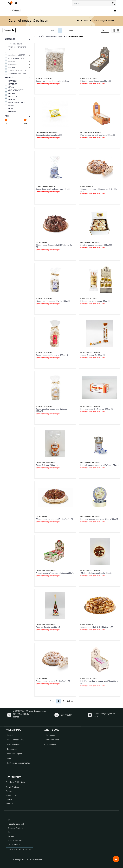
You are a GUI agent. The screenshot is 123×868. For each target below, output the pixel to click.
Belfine (9, 791)
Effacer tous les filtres (75, 37)
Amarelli (9, 804)
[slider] (6, 120)
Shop (86, 21)
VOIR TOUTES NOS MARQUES (19, 850)
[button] (17, 77)
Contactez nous (52, 740)
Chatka (9, 799)
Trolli (10, 820)
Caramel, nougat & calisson (104, 21)
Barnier (11, 836)
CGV (9, 758)
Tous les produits (13, 44)
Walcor (11, 832)
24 (105, 30)
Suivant (72, 30)
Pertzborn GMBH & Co (15, 782)
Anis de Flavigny (15, 840)
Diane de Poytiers (15, 828)
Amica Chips (11, 795)
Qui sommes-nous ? (16, 740)
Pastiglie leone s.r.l (16, 824)
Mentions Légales (15, 754)
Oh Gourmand (14, 845)
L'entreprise (50, 735)
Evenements (51, 744)
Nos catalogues (14, 744)
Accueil (10, 735)
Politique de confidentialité (18, 763)
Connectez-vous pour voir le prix (48, 84)
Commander (12, 749)
